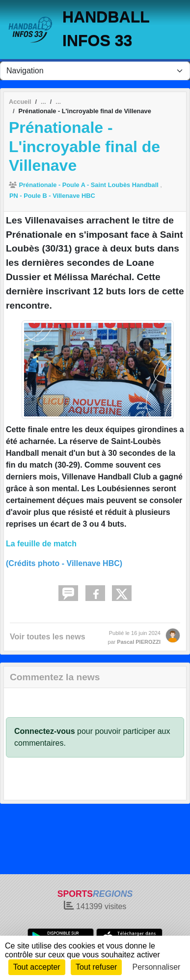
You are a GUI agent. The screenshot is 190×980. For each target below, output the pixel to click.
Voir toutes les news (48, 637)
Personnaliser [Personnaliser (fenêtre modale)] (157, 967)
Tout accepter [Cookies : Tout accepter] (37, 967)
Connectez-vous (45, 731)
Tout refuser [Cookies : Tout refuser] (96, 967)
